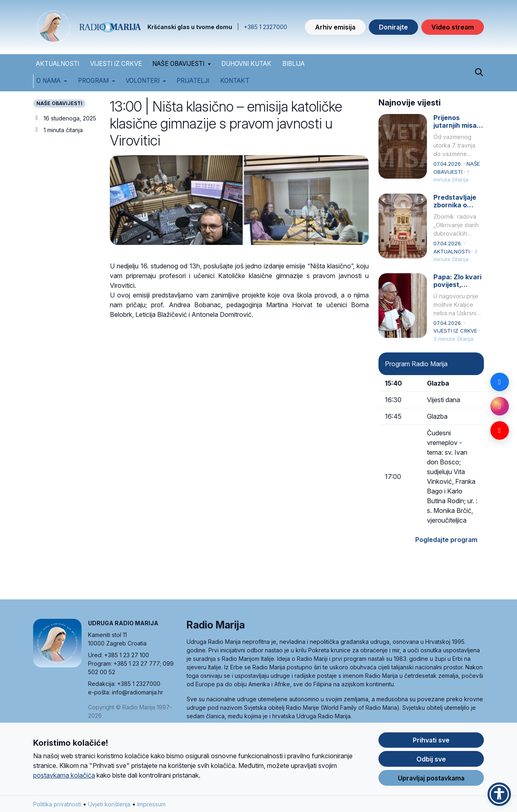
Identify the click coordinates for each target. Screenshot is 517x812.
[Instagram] (500, 406)
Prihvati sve (431, 740)
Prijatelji (193, 81)
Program (93, 81)
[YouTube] (500, 430)
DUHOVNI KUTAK (246, 64)
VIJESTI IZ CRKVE (116, 64)
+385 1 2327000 (266, 27)
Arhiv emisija (335, 27)
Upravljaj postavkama (431, 778)
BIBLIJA (293, 64)
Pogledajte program (446, 540)
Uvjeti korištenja (109, 805)
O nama (48, 81)
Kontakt (235, 81)
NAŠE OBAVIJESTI (178, 64)
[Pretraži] (479, 73)
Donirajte (393, 27)
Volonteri (143, 81)
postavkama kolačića (64, 776)
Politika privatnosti (57, 805)
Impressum (151, 805)
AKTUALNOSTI (58, 64)
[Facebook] (500, 382)
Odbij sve (431, 759)
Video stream (453, 27)
